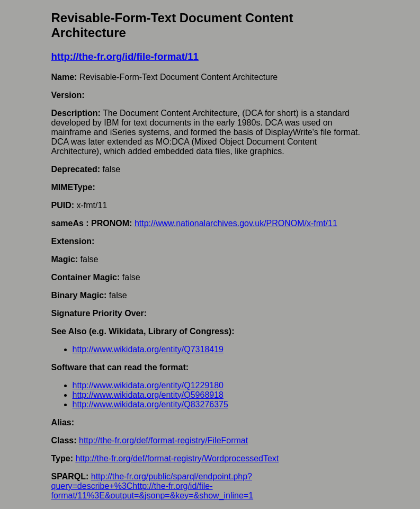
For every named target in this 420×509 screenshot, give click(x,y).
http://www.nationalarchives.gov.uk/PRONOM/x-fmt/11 (236, 223)
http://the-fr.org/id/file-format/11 (125, 56)
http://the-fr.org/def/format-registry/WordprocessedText (177, 458)
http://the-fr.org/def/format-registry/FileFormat (163, 440)
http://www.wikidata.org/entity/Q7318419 (148, 349)
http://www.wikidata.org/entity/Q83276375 (150, 404)
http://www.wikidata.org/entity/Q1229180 (148, 385)
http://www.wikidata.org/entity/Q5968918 (148, 395)
